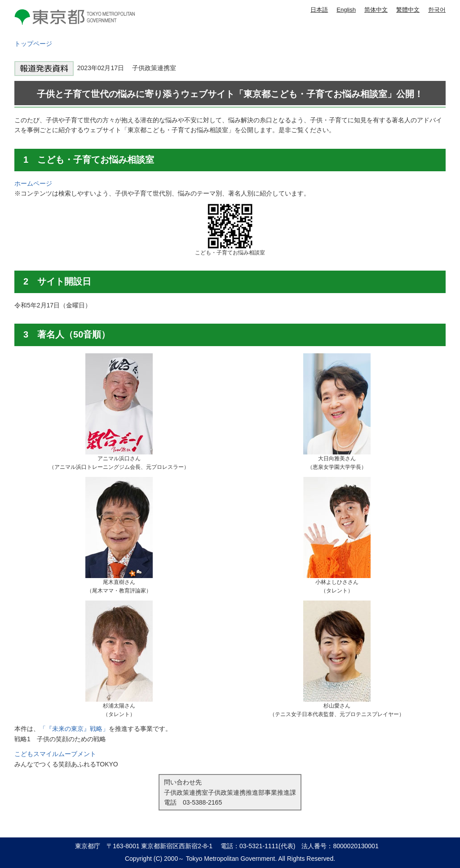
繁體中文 (408, 10)
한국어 (437, 10)
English (346, 10)
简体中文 (376, 10)
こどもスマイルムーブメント (55, 754)
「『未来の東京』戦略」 (74, 729)
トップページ (33, 44)
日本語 (319, 10)
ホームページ (33, 183)
